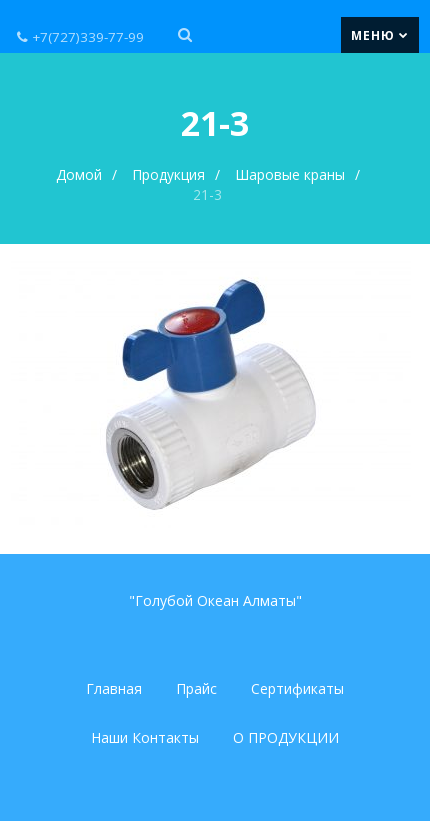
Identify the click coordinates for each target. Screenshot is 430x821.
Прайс (196, 688)
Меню (380, 35)
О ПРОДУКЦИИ (286, 737)
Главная (114, 688)
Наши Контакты (145, 737)
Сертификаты (297, 688)
